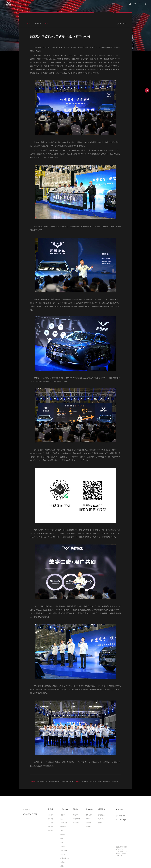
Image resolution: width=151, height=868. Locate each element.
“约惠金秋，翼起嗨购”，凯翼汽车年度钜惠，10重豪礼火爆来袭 (100, 782)
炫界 (62, 842)
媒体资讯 (51, 827)
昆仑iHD (63, 815)
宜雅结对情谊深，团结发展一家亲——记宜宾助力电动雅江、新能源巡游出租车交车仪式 (63, 782)
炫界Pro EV (64, 850)
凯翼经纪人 (102, 819)
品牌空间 (51, 815)
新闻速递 (51, 819)
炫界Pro (63, 846)
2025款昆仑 (64, 823)
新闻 (28, 24)
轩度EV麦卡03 (65, 858)
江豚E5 (62, 862)
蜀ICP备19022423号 (121, 849)
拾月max (63, 819)
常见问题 (88, 827)
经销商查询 (76, 819)
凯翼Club (88, 819)
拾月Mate (63, 827)
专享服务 (88, 823)
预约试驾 (76, 815)
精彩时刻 (51, 831)
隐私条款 (119, 856)
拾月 (62, 831)
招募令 (100, 823)
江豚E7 (62, 866)
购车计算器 (76, 823)
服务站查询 (89, 815)
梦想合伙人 (102, 815)
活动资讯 (51, 823)
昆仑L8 (62, 854)
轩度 (62, 839)
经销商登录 (120, 851)
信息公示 (125, 853)
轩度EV (63, 835)
